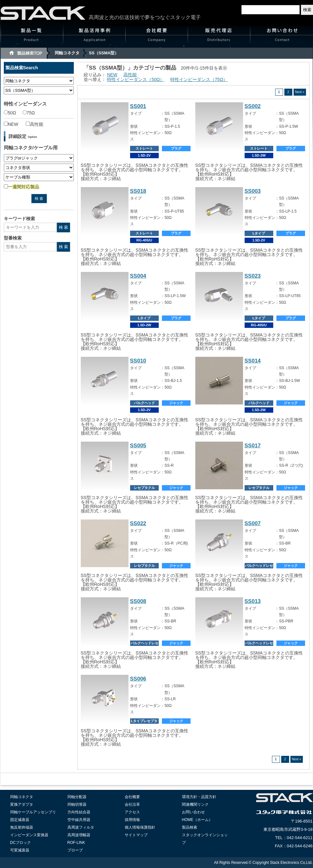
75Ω (29, 113)
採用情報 (132, 820)
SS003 (253, 191)
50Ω (10, 113)
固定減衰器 (20, 820)
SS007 (253, 523)
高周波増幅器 (79, 835)
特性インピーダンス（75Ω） (199, 79)
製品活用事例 (94, 37)
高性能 (35, 124)
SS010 (138, 361)
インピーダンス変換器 (29, 835)
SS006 (138, 679)
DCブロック (21, 843)
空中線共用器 (79, 820)
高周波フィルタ (81, 827)
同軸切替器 (77, 804)
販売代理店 (219, 37)
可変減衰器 (20, 850)
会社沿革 (132, 804)
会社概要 (157, 37)
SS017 (253, 446)
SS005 (138, 446)
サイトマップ (136, 835)
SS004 (138, 276)
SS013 (253, 601)
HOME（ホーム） (197, 820)
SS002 (253, 106)
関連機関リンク (195, 804)
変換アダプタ (22, 804)
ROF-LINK (76, 843)
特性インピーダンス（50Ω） (136, 79)
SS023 (253, 276)
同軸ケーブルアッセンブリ (33, 812)
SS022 (138, 523)
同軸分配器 (77, 797)
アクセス (132, 812)
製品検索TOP (25, 53)
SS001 (138, 106)
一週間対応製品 (21, 187)
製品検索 (190, 827)
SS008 (138, 601)
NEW (11, 124)
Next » (300, 92)
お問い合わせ (282, 37)
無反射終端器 (22, 827)
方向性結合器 (79, 812)
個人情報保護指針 (140, 827)
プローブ (75, 850)
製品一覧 (32, 37)
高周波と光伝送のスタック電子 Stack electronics (43, 13)
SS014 (253, 361)
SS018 (138, 191)
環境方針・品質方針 (199, 797)
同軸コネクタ (67, 53)
